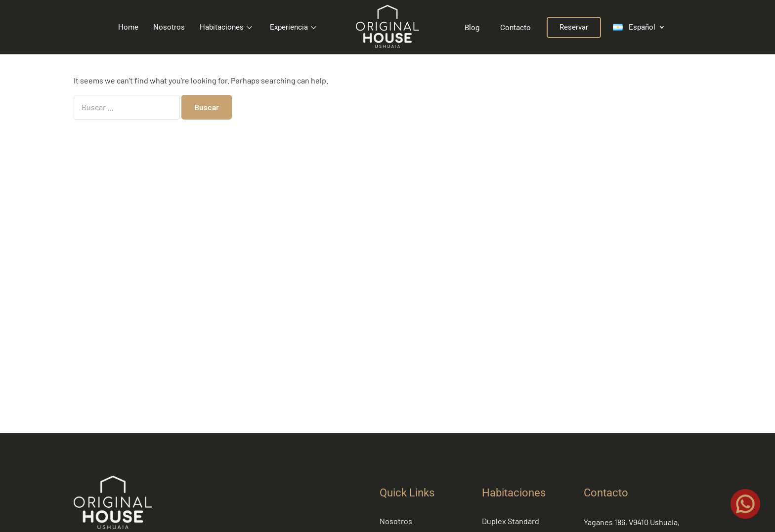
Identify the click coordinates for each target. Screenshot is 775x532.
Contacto (606, 493)
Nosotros (169, 27)
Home (128, 27)
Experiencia (293, 27)
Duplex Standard (511, 521)
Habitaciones (226, 27)
